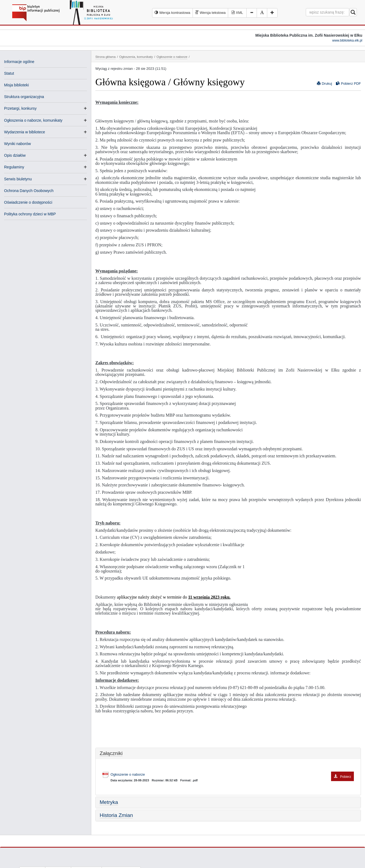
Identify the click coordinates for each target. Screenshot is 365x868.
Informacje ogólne (19, 62)
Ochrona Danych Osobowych (29, 191)
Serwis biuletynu (18, 179)
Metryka (109, 802)
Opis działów (15, 155)
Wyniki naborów (18, 144)
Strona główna (106, 57)
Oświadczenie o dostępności (28, 202)
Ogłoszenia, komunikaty (136, 57)
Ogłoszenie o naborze (172, 57)
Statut (9, 73)
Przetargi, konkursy (20, 108)
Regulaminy (14, 167)
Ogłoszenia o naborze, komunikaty (33, 120)
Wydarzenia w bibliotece (25, 132)
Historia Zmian (116, 815)
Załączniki (111, 753)
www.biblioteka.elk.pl (347, 40)
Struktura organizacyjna (24, 97)
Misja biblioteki (16, 85)
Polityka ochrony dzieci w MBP (30, 214)
